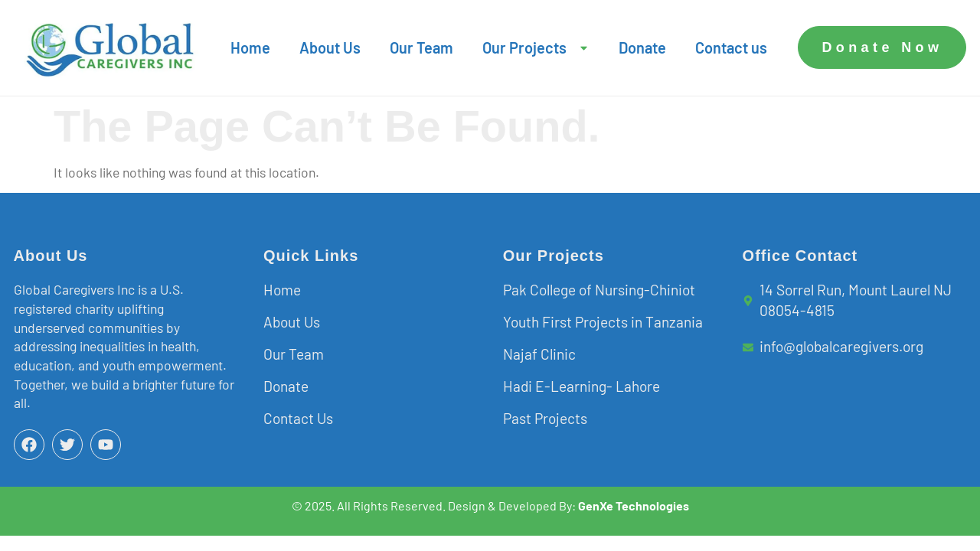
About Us (330, 47)
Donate (642, 47)
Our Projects (536, 47)
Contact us (731, 47)
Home (250, 47)
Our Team (421, 47)
